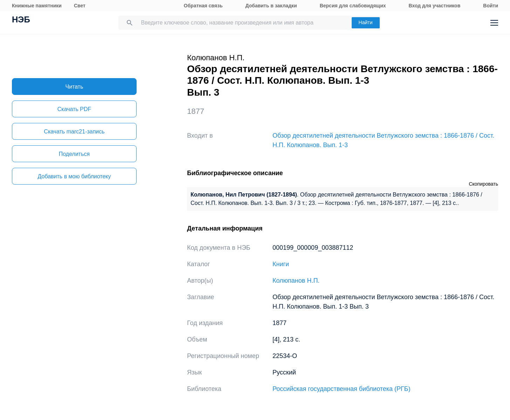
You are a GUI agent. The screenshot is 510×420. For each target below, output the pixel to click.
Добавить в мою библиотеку (74, 176)
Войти (491, 6)
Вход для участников (435, 6)
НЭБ (21, 20)
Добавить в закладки (271, 6)
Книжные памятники (37, 6)
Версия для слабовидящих (353, 6)
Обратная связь (203, 6)
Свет (80, 6)
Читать (74, 87)
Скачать (74, 109)
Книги (281, 264)
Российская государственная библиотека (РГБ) (342, 389)
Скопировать (483, 184)
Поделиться (74, 154)
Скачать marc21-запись (74, 132)
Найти (366, 22)
